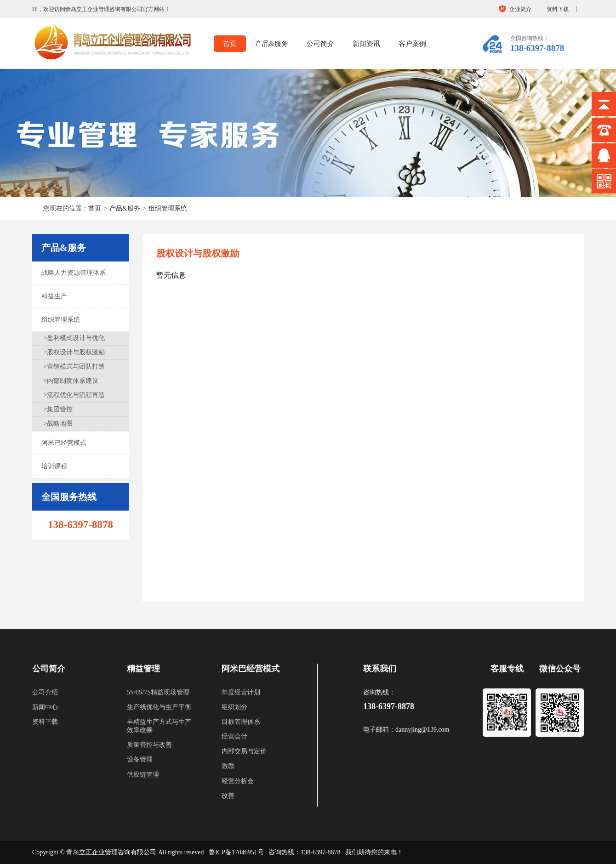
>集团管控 (58, 409)
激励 (228, 766)
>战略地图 (58, 423)
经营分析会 (238, 781)
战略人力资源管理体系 (74, 273)
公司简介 (320, 44)
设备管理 (140, 759)
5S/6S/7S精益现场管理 (158, 692)
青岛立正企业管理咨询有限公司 (111, 852)
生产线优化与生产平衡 (159, 707)
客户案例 (412, 44)
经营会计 (234, 736)
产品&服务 (272, 44)
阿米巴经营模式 (64, 443)
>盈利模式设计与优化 (74, 338)
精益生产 (54, 296)
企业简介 (520, 9)
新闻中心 (45, 707)
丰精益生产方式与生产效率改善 (159, 726)
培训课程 (54, 466)
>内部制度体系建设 (71, 381)
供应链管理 (143, 775)
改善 (228, 796)
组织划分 (234, 707)
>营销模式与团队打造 (74, 367)
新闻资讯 (366, 44)
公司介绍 (45, 692)
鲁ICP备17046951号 (236, 852)
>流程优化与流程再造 (74, 395)
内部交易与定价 (244, 751)
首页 (230, 44)
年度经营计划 (241, 692)
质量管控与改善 (149, 745)
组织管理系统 (168, 208)
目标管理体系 (241, 722)
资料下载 (558, 9)
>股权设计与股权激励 (74, 352)
